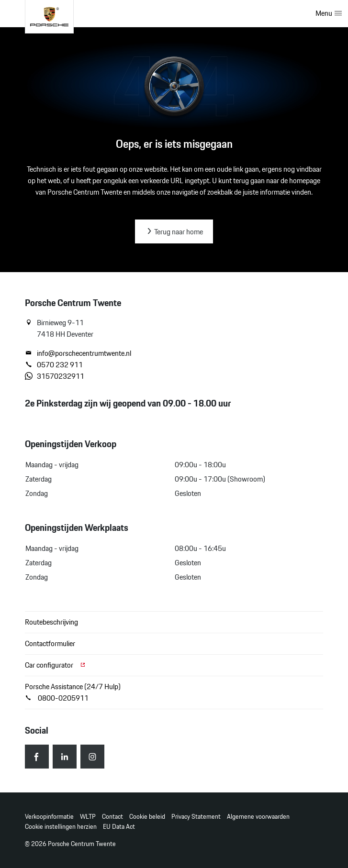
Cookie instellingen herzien (61, 827)
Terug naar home (174, 232)
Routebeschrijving (51, 622)
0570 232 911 (54, 365)
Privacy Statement (196, 817)
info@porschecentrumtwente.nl (78, 353)
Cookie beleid (147, 817)
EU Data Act (119, 827)
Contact (112, 817)
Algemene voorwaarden (258, 817)
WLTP (88, 817)
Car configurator (56, 665)
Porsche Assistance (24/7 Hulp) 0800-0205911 (73, 692)
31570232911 (55, 376)
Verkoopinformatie (49, 817)
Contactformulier (50, 643)
